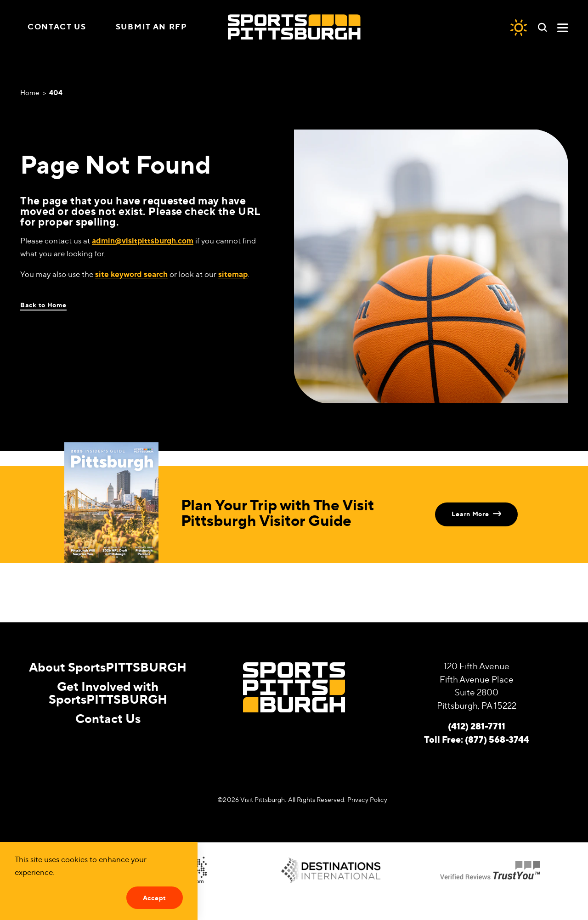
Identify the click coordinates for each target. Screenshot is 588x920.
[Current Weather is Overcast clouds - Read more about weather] (519, 27)
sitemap (233, 274)
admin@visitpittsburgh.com (143, 240)
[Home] (294, 27)
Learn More (476, 514)
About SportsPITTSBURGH (108, 667)
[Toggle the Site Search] (542, 27)
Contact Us (57, 26)
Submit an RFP (152, 26)
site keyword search (131, 274)
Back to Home (43, 305)
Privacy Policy (367, 799)
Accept (155, 898)
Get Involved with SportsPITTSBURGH (108, 692)
